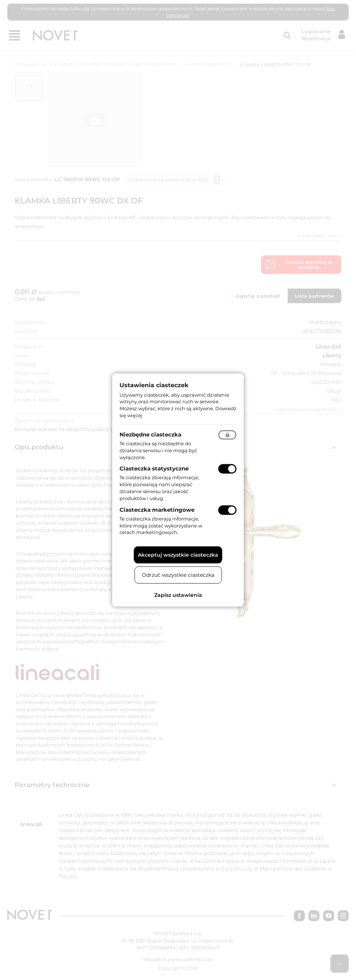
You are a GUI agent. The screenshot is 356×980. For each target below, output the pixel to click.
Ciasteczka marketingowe (157, 509)
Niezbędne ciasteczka (150, 434)
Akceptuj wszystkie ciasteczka (178, 555)
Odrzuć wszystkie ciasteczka (178, 575)
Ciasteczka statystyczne (154, 468)
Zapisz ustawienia (178, 595)
